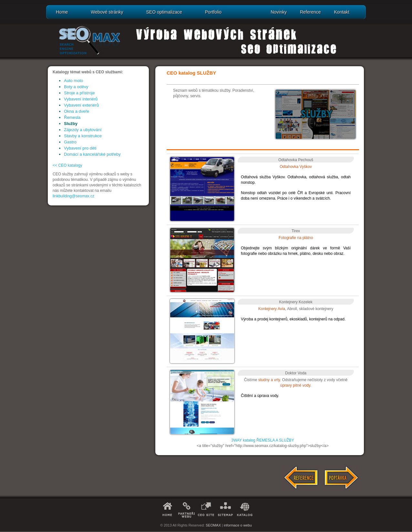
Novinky (279, 12)
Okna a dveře (77, 111)
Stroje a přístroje (79, 93)
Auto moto (73, 81)
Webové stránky (107, 12)
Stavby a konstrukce (83, 136)
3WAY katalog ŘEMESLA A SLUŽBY (263, 440)
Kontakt (342, 12)
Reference (310, 12)
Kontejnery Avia (272, 309)
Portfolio (213, 12)
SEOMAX (213, 525)
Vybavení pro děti (80, 148)
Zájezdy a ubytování (83, 130)
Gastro (70, 142)
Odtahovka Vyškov (296, 167)
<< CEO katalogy (67, 165)
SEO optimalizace (164, 12)
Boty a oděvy (76, 87)
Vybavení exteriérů (81, 105)
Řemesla (72, 117)
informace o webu (238, 525)
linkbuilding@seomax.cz (73, 196)
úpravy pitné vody (295, 385)
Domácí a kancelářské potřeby (92, 154)
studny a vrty (269, 380)
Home (62, 12)
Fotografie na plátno (296, 238)
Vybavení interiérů (81, 99)
